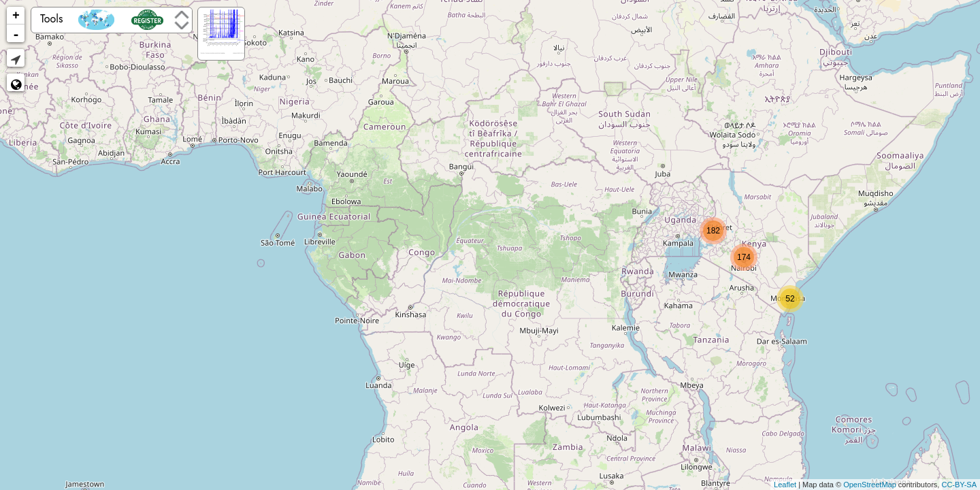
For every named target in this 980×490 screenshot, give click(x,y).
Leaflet (785, 485)
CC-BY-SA (959, 485)
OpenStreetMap (870, 485)
